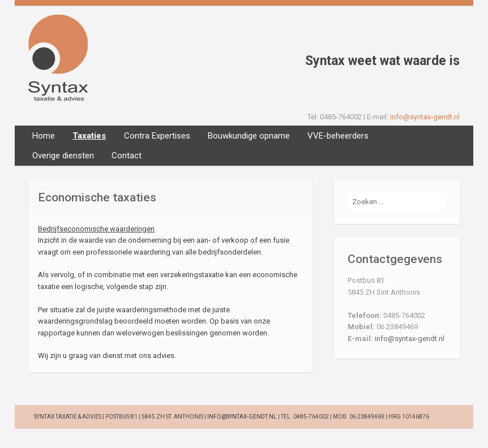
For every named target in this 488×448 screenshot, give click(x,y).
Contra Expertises (157, 136)
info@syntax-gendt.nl (425, 117)
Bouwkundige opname (249, 136)
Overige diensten (63, 156)
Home (44, 136)
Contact (127, 156)
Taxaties (89, 136)
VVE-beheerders (338, 136)
